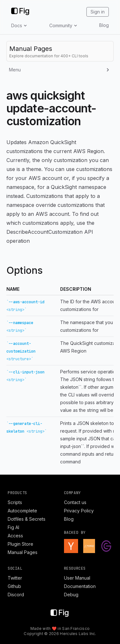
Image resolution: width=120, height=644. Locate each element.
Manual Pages (23, 552)
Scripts (15, 502)
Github (14, 586)
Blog (104, 25)
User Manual (77, 578)
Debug (71, 595)
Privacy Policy (79, 511)
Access (15, 536)
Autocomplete (22, 511)
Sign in (98, 12)
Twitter (15, 578)
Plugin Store (20, 544)
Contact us (75, 502)
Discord (16, 595)
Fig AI (13, 527)
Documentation (80, 586)
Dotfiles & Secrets (27, 519)
